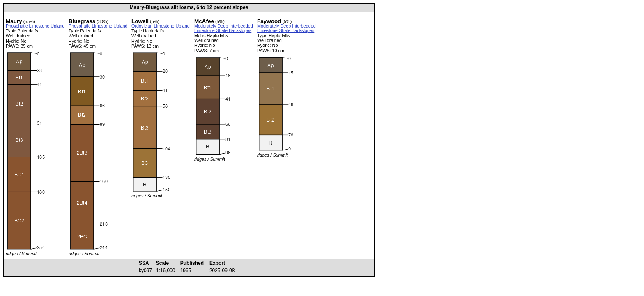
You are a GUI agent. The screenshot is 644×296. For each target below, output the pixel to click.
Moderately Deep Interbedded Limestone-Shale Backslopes (224, 28)
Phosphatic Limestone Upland (35, 26)
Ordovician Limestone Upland (161, 26)
